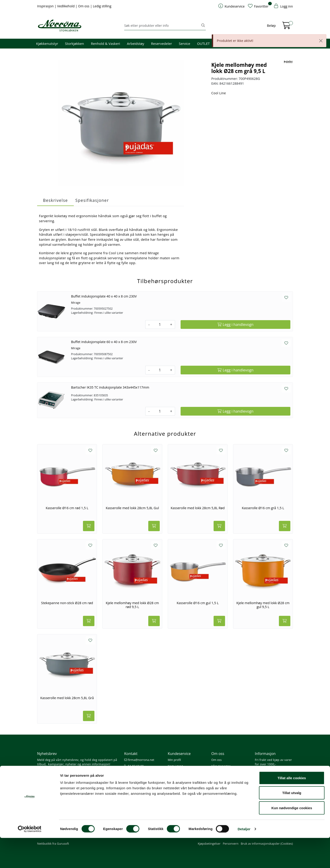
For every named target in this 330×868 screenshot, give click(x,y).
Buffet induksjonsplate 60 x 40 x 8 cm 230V (104, 342)
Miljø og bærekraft (224, 772)
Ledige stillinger (222, 785)
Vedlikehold (66, 6)
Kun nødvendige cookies (292, 838)
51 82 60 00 (134, 766)
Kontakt (131, 754)
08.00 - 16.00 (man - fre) (142, 772)
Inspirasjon (46, 6)
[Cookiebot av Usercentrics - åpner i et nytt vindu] (30, 859)
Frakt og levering (179, 785)
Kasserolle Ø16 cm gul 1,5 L (198, 603)
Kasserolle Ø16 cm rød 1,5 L (67, 508)
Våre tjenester (221, 766)
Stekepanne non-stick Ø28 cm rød (67, 603)
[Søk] (162, 26)
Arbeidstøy (136, 43)
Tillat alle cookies (292, 808)
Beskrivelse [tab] (55, 200)
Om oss (84, 6)
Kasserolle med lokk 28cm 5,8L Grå (67, 698)
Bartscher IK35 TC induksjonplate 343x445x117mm (110, 387)
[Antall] (160, 324)
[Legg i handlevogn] (235, 324)
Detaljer (244, 859)
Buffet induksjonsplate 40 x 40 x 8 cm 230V (104, 296)
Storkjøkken (75, 43)
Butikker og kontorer (140, 778)
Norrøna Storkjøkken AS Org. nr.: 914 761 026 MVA (143, 787)
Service (184, 43)
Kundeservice (179, 754)
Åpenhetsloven (221, 778)
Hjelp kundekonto (180, 772)
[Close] (321, 41)
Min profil (174, 760)
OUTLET (203, 43)
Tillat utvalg (292, 823)
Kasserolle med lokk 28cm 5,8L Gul (132, 508)
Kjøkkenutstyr (47, 43)
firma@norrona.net (139, 760)
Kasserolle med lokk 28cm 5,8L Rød (198, 508)
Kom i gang (175, 766)
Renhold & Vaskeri (105, 43)
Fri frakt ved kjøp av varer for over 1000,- (273, 762)
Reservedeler (161, 43)
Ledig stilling (102, 6)
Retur (172, 791)
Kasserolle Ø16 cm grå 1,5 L (263, 508)
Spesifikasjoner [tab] (92, 200)
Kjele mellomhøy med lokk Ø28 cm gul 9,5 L (263, 605)
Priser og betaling (180, 778)
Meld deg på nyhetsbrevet (59, 774)
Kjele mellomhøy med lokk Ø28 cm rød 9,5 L (132, 605)
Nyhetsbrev (47, 754)
